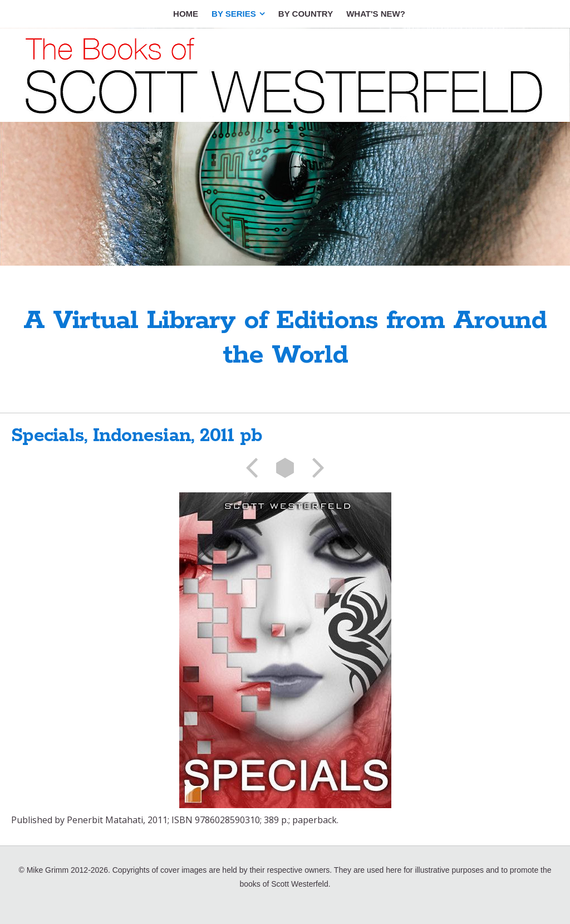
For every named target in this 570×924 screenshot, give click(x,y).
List (285, 468)
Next (315, 468)
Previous (255, 468)
